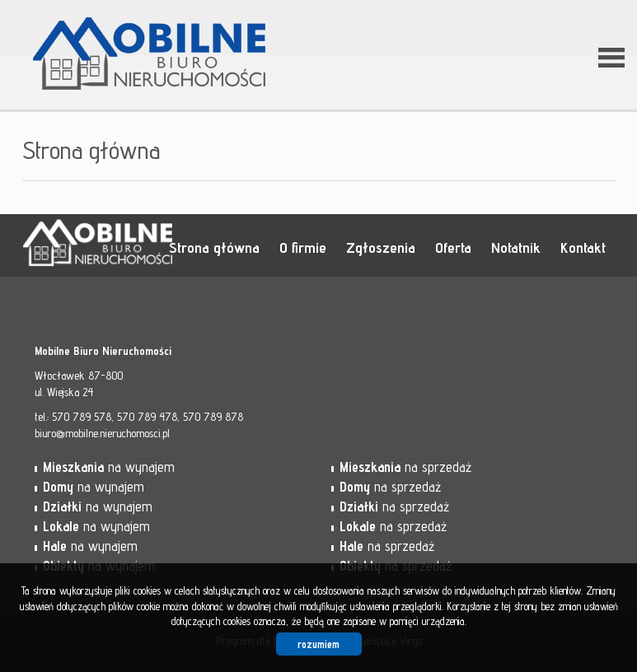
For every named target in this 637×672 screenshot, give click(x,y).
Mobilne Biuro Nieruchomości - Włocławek (150, 246)
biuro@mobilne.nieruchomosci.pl (102, 433)
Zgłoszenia (381, 247)
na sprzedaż (405, 467)
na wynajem (109, 467)
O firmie (303, 247)
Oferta (453, 247)
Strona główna (214, 247)
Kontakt (583, 247)
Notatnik (516, 247)
